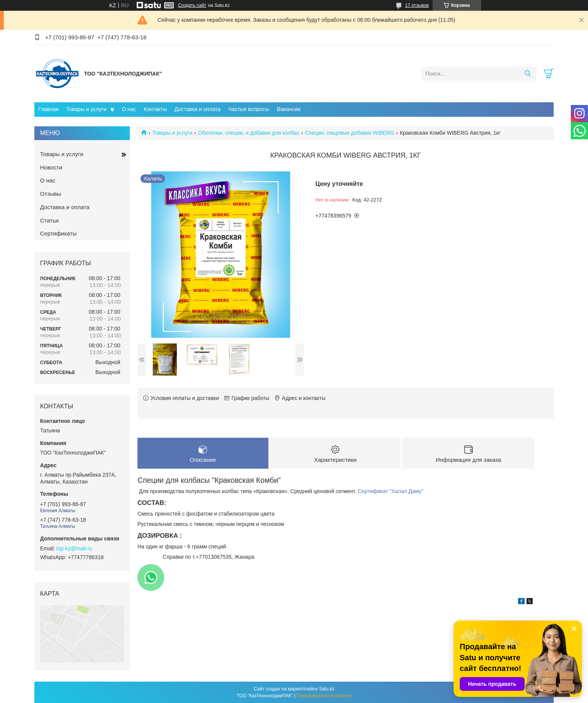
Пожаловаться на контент (324, 696)
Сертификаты (58, 233)
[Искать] (527, 74)
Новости (51, 167)
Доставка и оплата (198, 109)
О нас (129, 109)
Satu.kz (326, 689)
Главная (48, 109)
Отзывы (51, 194)
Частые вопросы (249, 109)
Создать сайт (192, 5)
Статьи (49, 220)
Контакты (155, 109)
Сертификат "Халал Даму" (391, 491)
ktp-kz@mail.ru (74, 548)
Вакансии (289, 109)
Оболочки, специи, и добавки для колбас (249, 133)
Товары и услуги (86, 109)
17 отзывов (417, 5)
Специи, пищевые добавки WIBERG (350, 133)
